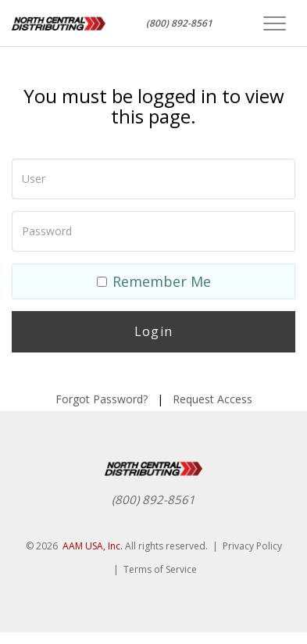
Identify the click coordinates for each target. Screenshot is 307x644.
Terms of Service (160, 569)
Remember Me (154, 281)
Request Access (212, 399)
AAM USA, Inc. (93, 546)
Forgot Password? (102, 399)
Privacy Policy (252, 546)
